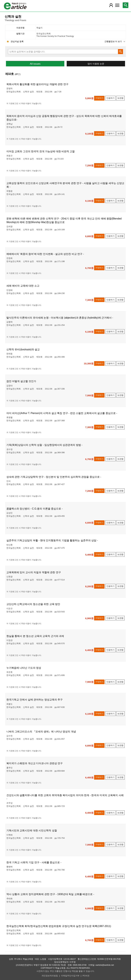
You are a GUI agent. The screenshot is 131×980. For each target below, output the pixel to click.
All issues (35, 64)
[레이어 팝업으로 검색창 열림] (126, 5)
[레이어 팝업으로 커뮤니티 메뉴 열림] (117, 5)
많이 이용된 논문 (96, 64)
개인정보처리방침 (50, 976)
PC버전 (86, 976)
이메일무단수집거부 (70, 976)
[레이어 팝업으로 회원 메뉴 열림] (111, 5)
